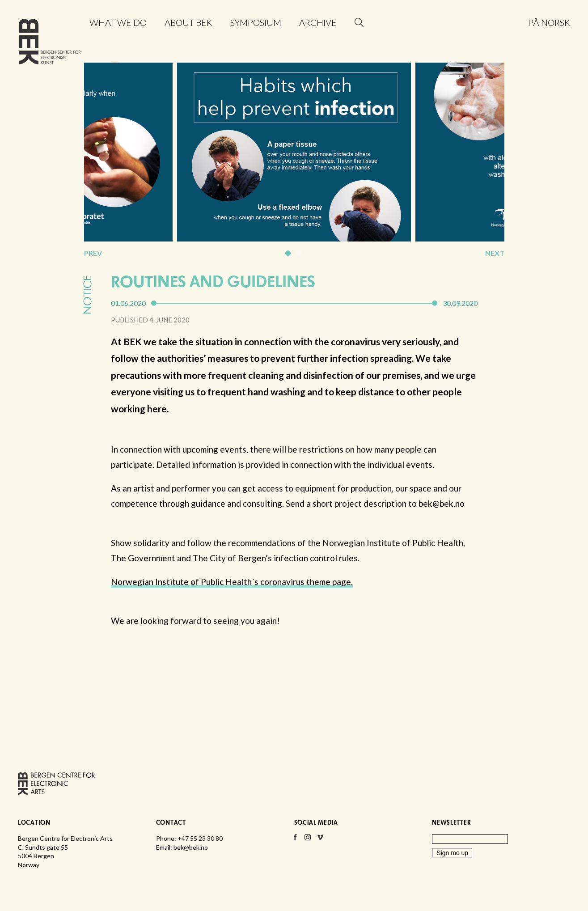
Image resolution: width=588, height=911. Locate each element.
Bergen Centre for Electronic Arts (50, 44)
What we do (118, 22)
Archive (318, 22)
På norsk (549, 22)
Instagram (308, 840)
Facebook (295, 840)
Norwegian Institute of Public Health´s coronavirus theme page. (232, 582)
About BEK (188, 22)
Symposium (256, 22)
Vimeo (320, 840)
